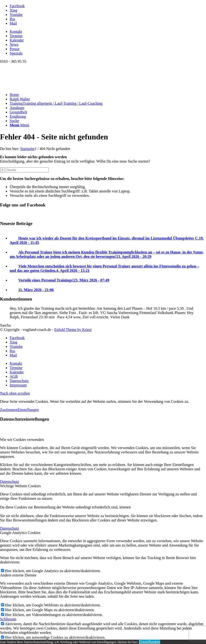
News (14, 45)
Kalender (17, 40)
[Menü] (19, 125)
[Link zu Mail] (13, 23)
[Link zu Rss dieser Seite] (12, 19)
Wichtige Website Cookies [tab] (20, 486)
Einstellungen (28, 410)
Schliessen (8, 619)
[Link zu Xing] (13, 10)
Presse (15, 49)
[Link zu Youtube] (16, 15)
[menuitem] (108, 32)
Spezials (16, 53)
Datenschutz (10, 482)
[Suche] (14, 121)
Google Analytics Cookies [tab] (20, 533)
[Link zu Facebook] (17, 6)
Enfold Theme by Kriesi (73, 330)
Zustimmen (9, 410)
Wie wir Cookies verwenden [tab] (22, 440)
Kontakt (16, 31)
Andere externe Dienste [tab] (18, 575)
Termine (16, 36)
